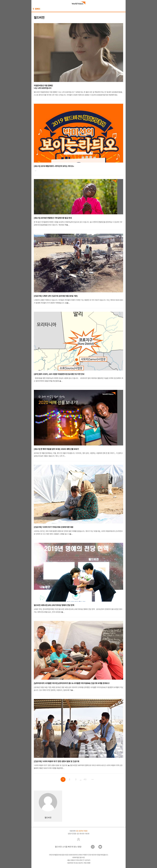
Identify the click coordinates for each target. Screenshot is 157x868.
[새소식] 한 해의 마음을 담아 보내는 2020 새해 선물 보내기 (56, 449)
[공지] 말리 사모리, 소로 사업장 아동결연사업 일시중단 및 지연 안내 (59, 374)
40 (85, 779)
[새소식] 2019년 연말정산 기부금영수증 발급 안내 (53, 218)
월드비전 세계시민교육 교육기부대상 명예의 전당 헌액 (54, 605)
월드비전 (48, 818)
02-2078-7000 (82, 831)
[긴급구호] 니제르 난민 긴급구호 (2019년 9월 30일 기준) (56, 296)
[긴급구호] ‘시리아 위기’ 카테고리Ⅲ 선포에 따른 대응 (54, 527)
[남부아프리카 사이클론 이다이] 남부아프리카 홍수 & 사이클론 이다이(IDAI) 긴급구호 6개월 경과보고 (72, 683)
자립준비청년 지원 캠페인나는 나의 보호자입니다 (43, 87)
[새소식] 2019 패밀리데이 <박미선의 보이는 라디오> (54, 166)
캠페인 (36, 9)
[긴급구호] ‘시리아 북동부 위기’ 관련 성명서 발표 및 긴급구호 (57, 761)
